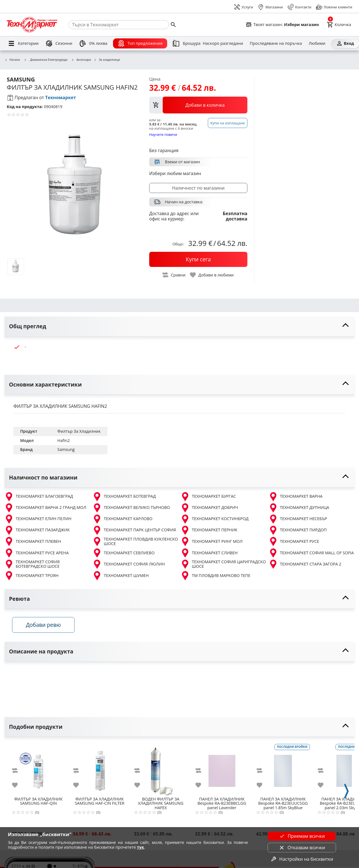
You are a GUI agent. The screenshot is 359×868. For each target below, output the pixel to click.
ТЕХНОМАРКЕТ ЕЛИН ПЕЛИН (38, 519)
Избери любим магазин (175, 173)
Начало (12, 60)
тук (140, 847)
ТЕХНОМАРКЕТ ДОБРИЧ (209, 508)
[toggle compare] (174, 275)
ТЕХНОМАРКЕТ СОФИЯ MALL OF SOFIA (311, 553)
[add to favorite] (18, 786)
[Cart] (339, 25)
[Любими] (317, 43)
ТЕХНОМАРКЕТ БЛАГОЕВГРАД (39, 497)
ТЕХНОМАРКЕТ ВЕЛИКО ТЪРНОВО (131, 508)
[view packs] (198, 105)
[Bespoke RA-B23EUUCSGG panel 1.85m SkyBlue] (283, 769)
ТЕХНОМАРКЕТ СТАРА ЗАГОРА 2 (305, 564)
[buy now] (198, 259)
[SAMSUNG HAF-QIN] (38, 769)
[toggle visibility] (179, 326)
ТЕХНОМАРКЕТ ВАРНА (296, 497)
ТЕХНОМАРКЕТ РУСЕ (294, 541)
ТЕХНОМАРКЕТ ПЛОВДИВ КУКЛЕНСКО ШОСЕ (135, 542)
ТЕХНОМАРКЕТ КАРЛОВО (123, 519)
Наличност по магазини (198, 188)
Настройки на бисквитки (302, 859)
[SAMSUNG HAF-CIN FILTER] (100, 769)
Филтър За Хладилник (79, 431)
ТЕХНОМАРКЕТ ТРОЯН (32, 576)
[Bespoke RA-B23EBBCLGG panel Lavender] (222, 769)
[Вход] (345, 43)
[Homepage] (32, 25)
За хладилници (107, 60)
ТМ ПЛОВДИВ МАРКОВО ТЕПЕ (216, 576)
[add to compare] (18, 772)
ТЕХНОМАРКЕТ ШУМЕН (121, 576)
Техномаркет (61, 97)
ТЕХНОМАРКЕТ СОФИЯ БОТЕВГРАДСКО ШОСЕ (32, 564)
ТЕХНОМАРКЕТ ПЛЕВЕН (33, 541)
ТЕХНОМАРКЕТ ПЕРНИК (209, 530)
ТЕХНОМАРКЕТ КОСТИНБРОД (215, 519)
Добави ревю (45, 626)
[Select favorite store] (282, 25)
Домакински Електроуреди (46, 60)
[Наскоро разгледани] (223, 43)
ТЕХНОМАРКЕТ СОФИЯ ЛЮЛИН (129, 564)
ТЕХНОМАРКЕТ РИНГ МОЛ (212, 541)
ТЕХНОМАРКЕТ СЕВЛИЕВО (124, 553)
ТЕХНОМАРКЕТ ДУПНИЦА (299, 508)
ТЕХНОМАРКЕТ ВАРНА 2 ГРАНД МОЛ (45, 508)
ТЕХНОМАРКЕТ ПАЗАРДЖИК (37, 530)
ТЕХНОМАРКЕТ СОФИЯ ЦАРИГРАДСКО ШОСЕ (223, 564)
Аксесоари (81, 60)
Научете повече (163, 134)
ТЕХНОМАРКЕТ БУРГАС (208, 497)
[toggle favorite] (212, 275)
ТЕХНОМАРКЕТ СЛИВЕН (209, 553)
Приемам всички (302, 836)
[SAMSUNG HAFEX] (161, 769)
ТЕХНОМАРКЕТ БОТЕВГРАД (124, 497)
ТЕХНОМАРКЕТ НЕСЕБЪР (298, 519)
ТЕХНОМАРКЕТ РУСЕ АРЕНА (37, 553)
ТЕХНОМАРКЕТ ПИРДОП (298, 530)
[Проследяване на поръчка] (276, 43)
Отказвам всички (302, 848)
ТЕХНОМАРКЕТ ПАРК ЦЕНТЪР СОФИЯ (134, 530)
